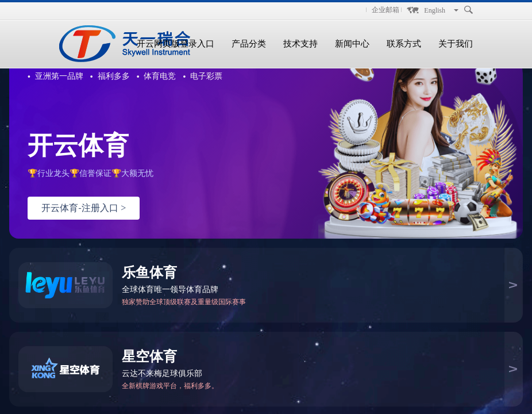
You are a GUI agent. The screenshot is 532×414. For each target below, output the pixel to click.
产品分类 (249, 44)
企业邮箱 (385, 10)
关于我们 (456, 44)
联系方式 (404, 44)
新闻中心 (352, 44)
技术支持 (300, 44)
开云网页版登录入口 (176, 44)
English (435, 10)
